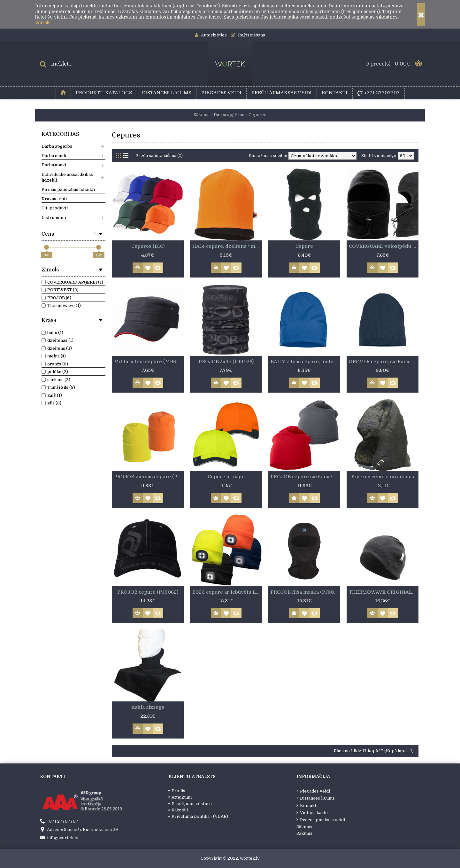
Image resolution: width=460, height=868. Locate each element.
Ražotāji (178, 810)
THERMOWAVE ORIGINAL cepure (384, 592)
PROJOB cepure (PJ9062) (148, 592)
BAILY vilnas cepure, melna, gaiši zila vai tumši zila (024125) (305, 362)
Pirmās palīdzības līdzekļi (68, 189)
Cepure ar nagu (226, 477)
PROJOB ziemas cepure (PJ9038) (149, 477)
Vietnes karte (312, 812)
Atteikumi (180, 797)
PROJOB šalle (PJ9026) (226, 362)
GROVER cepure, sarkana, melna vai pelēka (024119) (384, 362)
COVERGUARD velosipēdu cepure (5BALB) (384, 246)
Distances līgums (316, 798)
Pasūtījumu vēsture (190, 804)
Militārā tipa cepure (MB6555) (149, 362)
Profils (177, 791)
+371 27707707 (59, 821)
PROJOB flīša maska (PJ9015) (305, 592)
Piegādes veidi (313, 791)
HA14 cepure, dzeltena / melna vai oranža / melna (227, 246)
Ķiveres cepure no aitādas (383, 477)
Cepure (304, 246)
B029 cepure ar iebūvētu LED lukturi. (227, 592)
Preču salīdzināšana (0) (159, 156)
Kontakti (307, 805)
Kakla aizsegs (148, 707)
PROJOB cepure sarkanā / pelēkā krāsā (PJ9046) (305, 477)
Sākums (304, 827)
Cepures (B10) (148, 246)
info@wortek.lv (59, 838)
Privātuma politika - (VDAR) (198, 816)
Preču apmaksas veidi (321, 820)
